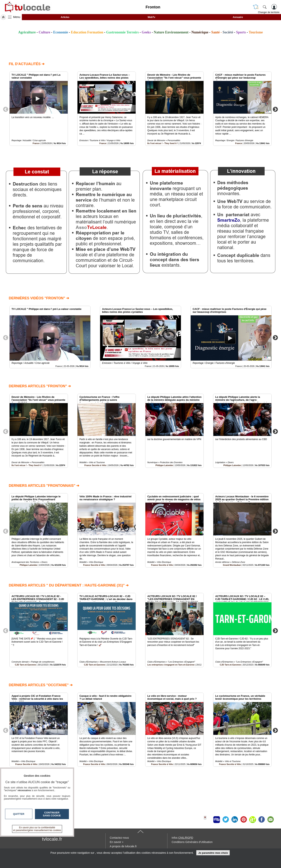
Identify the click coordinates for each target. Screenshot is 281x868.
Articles (65, 17)
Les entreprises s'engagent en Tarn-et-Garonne (171, 665)
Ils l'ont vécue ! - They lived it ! (163, 143)
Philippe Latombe (164, 465)
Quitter (19, 814)
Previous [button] (6, 109)
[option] (39, 109)
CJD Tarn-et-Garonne (25, 665)
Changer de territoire (269, 12)
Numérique (200, 32)
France (36, 143)
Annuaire (238, 17)
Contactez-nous (119, 838)
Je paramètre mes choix (213, 853)
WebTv (151, 17)
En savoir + (117, 842)
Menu (17, 17)
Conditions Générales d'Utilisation (192, 842)
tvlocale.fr (52, 839)
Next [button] (275, 109)
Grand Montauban (232, 565)
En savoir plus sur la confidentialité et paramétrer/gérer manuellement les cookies (37, 829)
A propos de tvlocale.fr (123, 846)
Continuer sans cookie (52, 814)
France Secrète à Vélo (95, 465)
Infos (182, 838)
